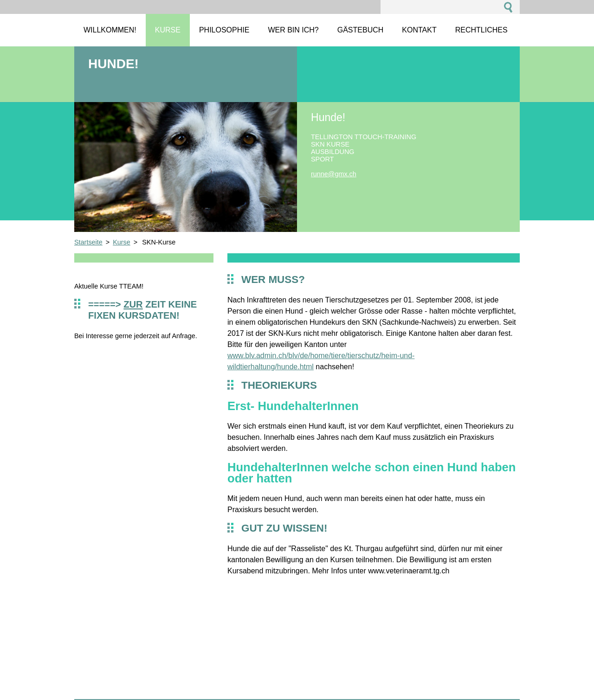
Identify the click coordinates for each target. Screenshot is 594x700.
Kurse (122, 242)
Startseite (88, 242)
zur (133, 304)
